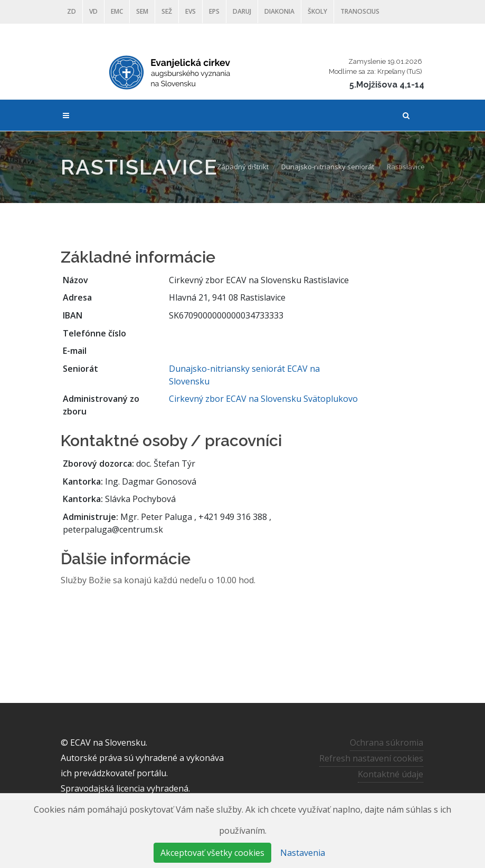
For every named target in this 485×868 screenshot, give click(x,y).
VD (93, 11)
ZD (72, 11)
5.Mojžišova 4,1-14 (387, 85)
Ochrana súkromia (387, 742)
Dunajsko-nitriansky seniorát (328, 167)
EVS (191, 11)
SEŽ (167, 11)
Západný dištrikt (243, 167)
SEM (142, 11)
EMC (117, 11)
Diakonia (279, 11)
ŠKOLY (317, 11)
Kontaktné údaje (391, 774)
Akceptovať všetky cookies (212, 853)
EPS (214, 11)
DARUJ (242, 11)
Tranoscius (360, 11)
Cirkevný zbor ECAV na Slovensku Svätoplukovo (263, 399)
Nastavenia (303, 853)
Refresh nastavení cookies (371, 758)
